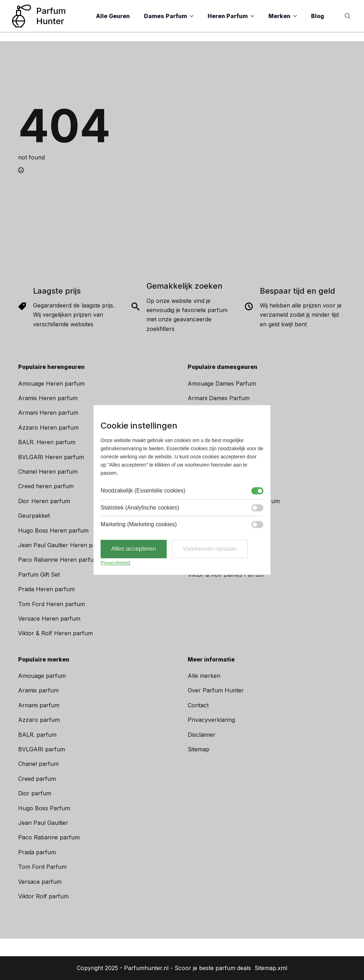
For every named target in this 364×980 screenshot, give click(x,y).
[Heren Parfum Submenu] (255, 16)
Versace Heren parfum (49, 619)
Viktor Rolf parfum (43, 896)
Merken (279, 16)
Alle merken (204, 676)
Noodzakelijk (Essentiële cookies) (143, 491)
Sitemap (199, 749)
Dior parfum (35, 793)
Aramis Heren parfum (48, 398)
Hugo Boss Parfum (44, 808)
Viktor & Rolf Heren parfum (55, 633)
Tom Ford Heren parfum (52, 604)
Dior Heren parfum (44, 501)
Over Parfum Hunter (216, 690)
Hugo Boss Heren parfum (53, 530)
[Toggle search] (348, 16)
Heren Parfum (228, 16)
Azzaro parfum (39, 720)
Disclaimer (202, 735)
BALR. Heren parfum (47, 442)
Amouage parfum (42, 676)
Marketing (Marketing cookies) (139, 524)
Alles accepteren (134, 549)
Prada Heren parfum (46, 589)
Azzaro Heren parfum (48, 428)
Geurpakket (34, 516)
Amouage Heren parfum (51, 383)
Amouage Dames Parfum (222, 383)
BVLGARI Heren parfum (51, 457)
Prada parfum (37, 852)
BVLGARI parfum (42, 749)
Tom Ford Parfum (42, 867)
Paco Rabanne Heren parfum (58, 560)
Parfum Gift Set (39, 575)
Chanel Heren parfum (48, 472)
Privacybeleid (115, 563)
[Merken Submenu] (297, 16)
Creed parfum (37, 779)
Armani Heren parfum (48, 413)
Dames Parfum (165, 16)
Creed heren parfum (46, 486)
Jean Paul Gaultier (43, 823)
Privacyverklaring (211, 720)
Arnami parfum (39, 705)
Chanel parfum (38, 764)
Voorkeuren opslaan (210, 549)
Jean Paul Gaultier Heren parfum (63, 545)
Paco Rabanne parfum (49, 837)
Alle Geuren (113, 16)
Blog (318, 16)
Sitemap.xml (271, 968)
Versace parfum (40, 882)
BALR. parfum (37, 735)
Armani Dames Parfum (219, 398)
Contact (198, 705)
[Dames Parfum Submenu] (194, 16)
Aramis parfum (38, 690)
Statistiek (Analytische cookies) (140, 508)
